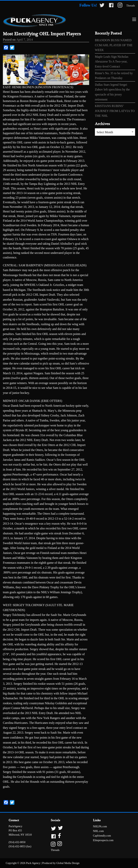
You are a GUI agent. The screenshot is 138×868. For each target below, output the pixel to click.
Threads (131, 6)
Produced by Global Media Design (61, 863)
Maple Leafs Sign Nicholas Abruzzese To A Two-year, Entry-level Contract (112, 62)
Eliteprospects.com (103, 840)
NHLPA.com (100, 826)
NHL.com (98, 831)
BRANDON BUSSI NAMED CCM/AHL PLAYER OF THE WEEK (114, 45)
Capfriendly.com (102, 836)
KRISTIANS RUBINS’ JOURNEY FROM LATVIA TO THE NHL (115, 111)
